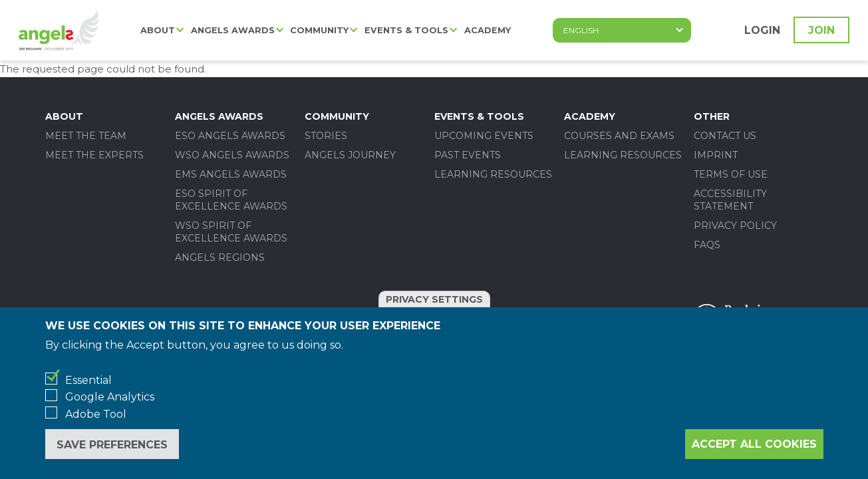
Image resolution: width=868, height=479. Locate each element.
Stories (326, 136)
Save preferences (112, 445)
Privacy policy (735, 226)
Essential (88, 380)
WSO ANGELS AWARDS (232, 155)
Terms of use (731, 174)
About (158, 30)
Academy (488, 30)
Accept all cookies (754, 444)
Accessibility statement (730, 200)
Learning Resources (493, 174)
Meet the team (86, 136)
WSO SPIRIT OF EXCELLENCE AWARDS (231, 232)
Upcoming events (484, 136)
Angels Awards (233, 30)
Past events (468, 155)
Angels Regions (220, 257)
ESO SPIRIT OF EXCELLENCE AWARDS (231, 200)
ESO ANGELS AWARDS (230, 136)
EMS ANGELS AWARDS (231, 174)
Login (762, 30)
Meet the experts (94, 155)
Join (821, 30)
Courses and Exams (619, 136)
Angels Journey (350, 155)
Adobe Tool (96, 414)
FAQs (707, 245)
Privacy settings (434, 299)
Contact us (725, 136)
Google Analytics (110, 397)
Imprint (716, 155)
